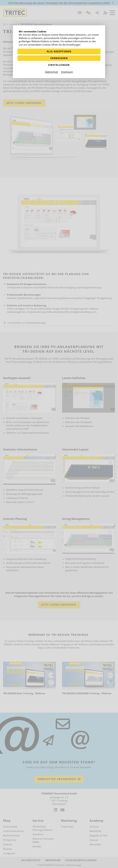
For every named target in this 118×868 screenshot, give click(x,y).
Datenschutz (52, 72)
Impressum (67, 72)
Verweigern (59, 58)
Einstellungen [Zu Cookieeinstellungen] (59, 65)
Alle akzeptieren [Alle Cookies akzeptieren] (59, 51)
